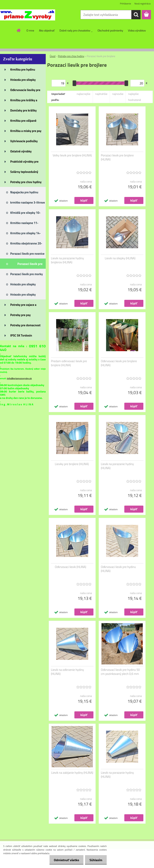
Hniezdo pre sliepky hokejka (23, 296)
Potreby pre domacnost (25, 325)
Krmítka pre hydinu (23, 69)
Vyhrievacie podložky (24, 141)
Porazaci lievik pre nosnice (27, 254)
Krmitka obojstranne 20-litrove (26, 245)
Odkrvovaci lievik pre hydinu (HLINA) (118, 569)
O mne (30, 30)
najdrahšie (101, 94)
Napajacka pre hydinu (24, 192)
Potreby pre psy (20, 315)
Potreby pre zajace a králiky (23, 306)
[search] (136, 15)
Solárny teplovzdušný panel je (24, 173)
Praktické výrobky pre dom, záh (24, 163)
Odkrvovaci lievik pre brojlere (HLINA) (119, 363)
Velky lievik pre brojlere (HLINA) (72, 155)
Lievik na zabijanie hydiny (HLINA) (72, 773)
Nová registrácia (142, 4)
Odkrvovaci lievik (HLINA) (71, 567)
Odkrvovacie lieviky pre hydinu (25, 91)
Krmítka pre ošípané (23, 121)
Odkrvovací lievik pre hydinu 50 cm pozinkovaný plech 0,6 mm (120, 672)
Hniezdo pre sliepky (23, 284)
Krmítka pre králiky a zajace (24, 101)
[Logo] (28, 15)
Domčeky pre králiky (23, 110)
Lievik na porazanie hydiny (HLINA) (117, 466)
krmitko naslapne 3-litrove (28, 202)
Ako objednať (47, 30)
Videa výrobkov (137, 30)
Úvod (53, 56)
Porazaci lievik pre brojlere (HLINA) (117, 157)
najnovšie (118, 94)
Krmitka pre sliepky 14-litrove (25, 234)
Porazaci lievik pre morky (26, 274)
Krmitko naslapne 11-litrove (24, 224)
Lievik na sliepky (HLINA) (120, 258)
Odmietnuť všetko (65, 860)
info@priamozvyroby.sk (19, 378)
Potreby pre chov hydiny (26, 182)
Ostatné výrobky (21, 151)
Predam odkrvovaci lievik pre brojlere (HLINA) (69, 363)
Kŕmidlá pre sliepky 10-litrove (25, 214)
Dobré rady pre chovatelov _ (76, 30)
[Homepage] (19, 30)
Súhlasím (95, 860)
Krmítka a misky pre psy (26, 131)
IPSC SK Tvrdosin (21, 335)
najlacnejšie (83, 94)
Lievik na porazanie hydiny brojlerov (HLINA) (67, 260)
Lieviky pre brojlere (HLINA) (72, 464)
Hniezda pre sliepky (23, 80)
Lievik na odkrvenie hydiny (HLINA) (67, 672)
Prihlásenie (125, 4)
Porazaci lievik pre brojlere (30, 265)
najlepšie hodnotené (135, 97)
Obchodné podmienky (110, 30)
